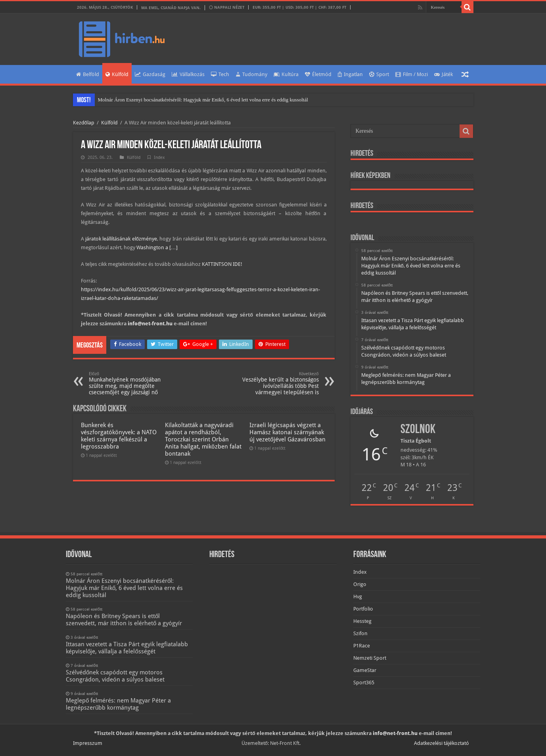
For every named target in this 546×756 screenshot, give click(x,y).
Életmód (318, 74)
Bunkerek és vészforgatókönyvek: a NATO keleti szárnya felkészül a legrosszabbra (119, 436)
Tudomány (251, 74)
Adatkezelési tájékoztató (442, 743)
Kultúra (286, 74)
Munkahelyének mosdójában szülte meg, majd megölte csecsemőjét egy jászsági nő (129, 383)
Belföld (88, 74)
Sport (379, 74)
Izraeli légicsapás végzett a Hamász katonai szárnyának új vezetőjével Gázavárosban (287, 432)
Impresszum (88, 743)
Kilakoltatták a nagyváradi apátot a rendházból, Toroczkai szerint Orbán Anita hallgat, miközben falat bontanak (203, 439)
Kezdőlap (84, 123)
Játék (444, 74)
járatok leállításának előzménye (121, 239)
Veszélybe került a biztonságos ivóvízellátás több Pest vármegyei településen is (278, 383)
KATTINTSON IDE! (222, 264)
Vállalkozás (188, 74)
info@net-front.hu (150, 324)
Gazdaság (150, 74)
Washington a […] (157, 247)
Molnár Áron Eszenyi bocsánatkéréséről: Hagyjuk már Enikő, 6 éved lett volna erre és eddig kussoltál (203, 100)
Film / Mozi (412, 74)
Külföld (117, 74)
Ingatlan (350, 74)
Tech (220, 74)
